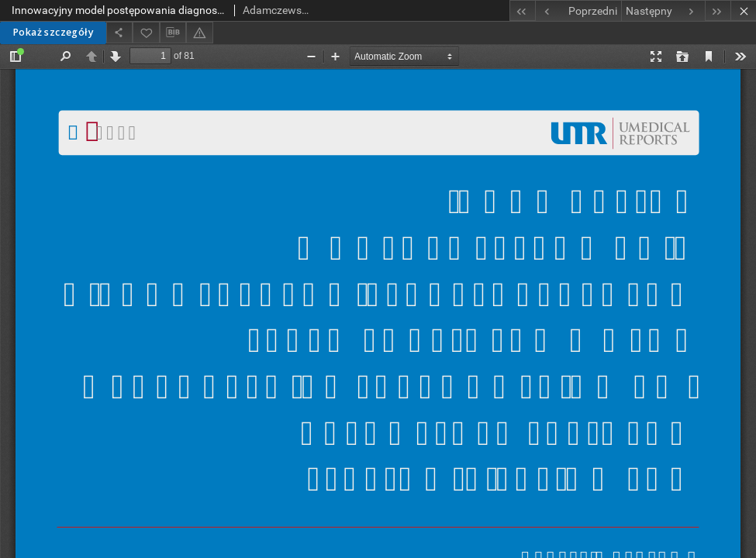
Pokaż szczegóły (53, 32)
